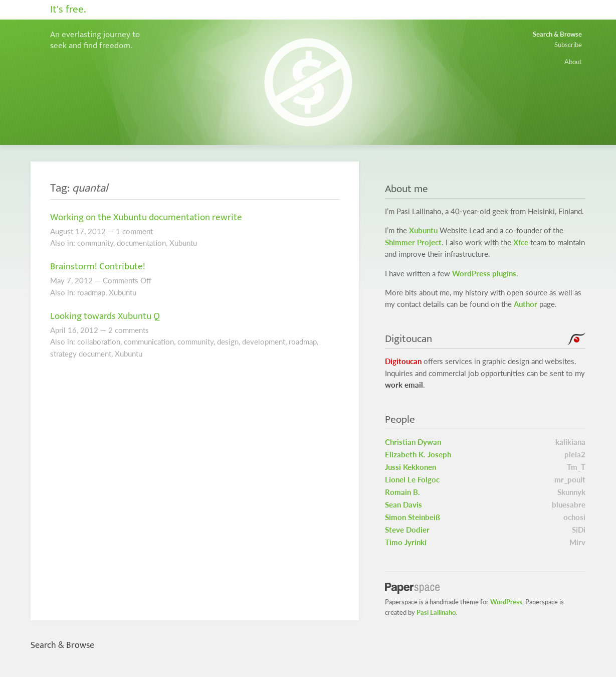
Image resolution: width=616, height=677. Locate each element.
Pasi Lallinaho (436, 612)
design (228, 342)
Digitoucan (403, 361)
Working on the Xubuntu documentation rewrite (146, 217)
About (573, 62)
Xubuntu (183, 243)
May (57, 281)
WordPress (506, 602)
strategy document (81, 354)
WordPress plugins (484, 274)
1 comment (134, 231)
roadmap (91, 293)
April (58, 330)
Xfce (521, 242)
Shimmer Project (413, 242)
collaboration (99, 342)
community (95, 243)
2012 (97, 231)
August (62, 231)
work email (404, 385)
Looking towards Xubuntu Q (105, 316)
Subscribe (568, 45)
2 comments (129, 330)
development (264, 342)
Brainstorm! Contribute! (98, 266)
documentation (141, 243)
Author (526, 304)
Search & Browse (557, 34)
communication (149, 342)
